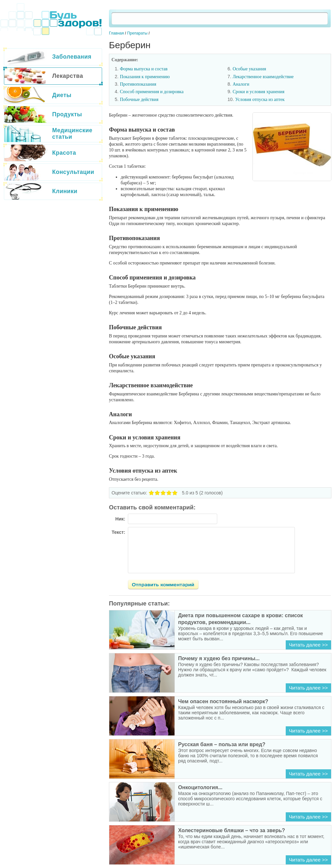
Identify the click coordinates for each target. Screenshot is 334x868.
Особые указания (249, 69)
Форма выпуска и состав (144, 69)
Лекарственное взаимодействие (263, 77)
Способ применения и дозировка (152, 92)
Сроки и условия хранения (258, 92)
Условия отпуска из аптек (260, 100)
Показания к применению (145, 77)
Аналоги (241, 84)
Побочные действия (139, 100)
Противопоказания (138, 84)
